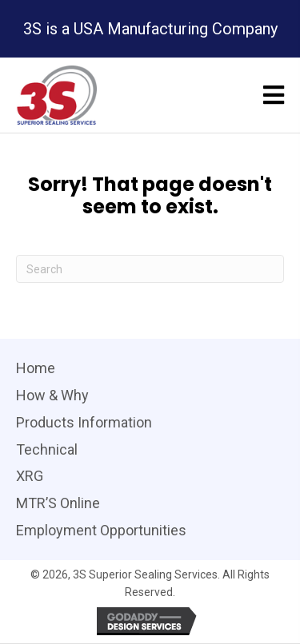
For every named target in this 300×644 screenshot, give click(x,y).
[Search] (150, 269)
